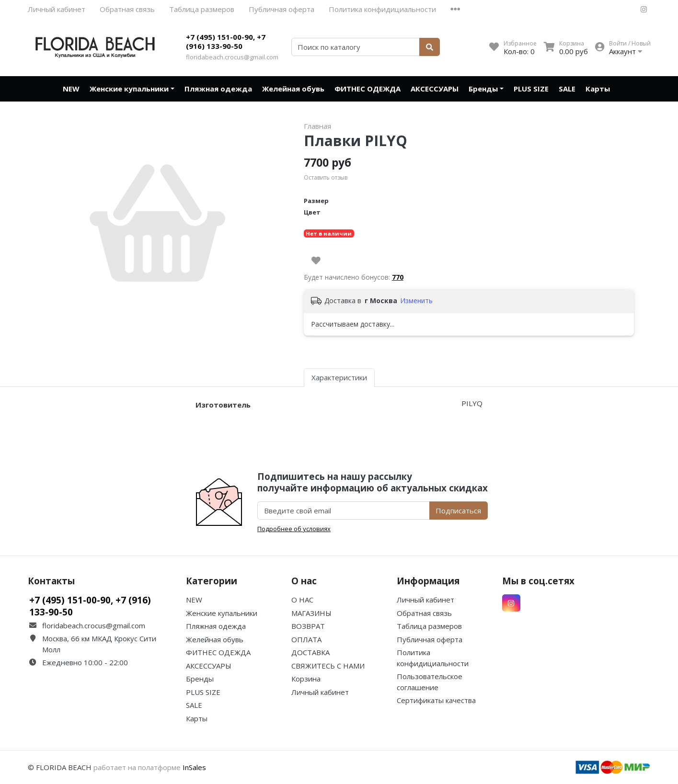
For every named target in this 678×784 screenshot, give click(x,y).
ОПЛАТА (306, 639)
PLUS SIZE (531, 89)
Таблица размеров (202, 9)
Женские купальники (129, 89)
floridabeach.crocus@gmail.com (232, 57)
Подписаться (458, 511)
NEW (71, 89)
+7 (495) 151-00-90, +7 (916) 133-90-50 (226, 42)
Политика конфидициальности (382, 9)
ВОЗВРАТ (308, 626)
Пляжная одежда (218, 89)
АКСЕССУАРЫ (435, 89)
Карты (598, 89)
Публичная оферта (282, 9)
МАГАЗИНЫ (311, 613)
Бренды (483, 89)
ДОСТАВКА (310, 652)
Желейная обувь (293, 89)
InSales (194, 767)
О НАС (302, 600)
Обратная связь (127, 9)
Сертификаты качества (436, 700)
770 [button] (398, 277)
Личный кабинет (57, 9)
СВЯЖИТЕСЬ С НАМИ (328, 666)
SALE (567, 89)
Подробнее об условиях (294, 529)
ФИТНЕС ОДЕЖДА (368, 89)
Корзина (306, 679)
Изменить (416, 301)
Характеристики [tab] (339, 377)
